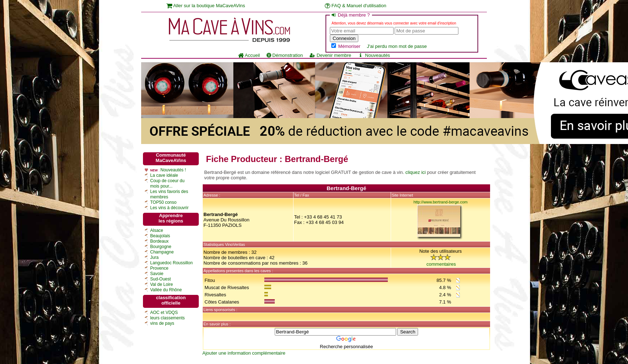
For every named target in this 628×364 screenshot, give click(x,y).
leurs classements (167, 318)
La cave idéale (164, 175)
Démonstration (285, 55)
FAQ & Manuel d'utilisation (356, 6)
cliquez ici (416, 172)
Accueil (249, 55)
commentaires (441, 264)
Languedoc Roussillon (171, 263)
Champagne (162, 252)
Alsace (157, 230)
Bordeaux (159, 241)
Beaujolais (160, 236)
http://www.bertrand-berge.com (440, 202)
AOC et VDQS (164, 313)
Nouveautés (374, 55)
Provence (159, 268)
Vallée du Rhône (166, 290)
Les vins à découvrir (169, 208)
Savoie (157, 274)
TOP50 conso (163, 202)
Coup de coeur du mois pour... (167, 183)
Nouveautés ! (173, 170)
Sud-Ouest (160, 279)
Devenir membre (330, 55)
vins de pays (162, 323)
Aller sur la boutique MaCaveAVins (206, 6)
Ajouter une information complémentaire (244, 353)
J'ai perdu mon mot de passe (397, 46)
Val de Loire (162, 284)
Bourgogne (161, 247)
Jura (154, 257)
